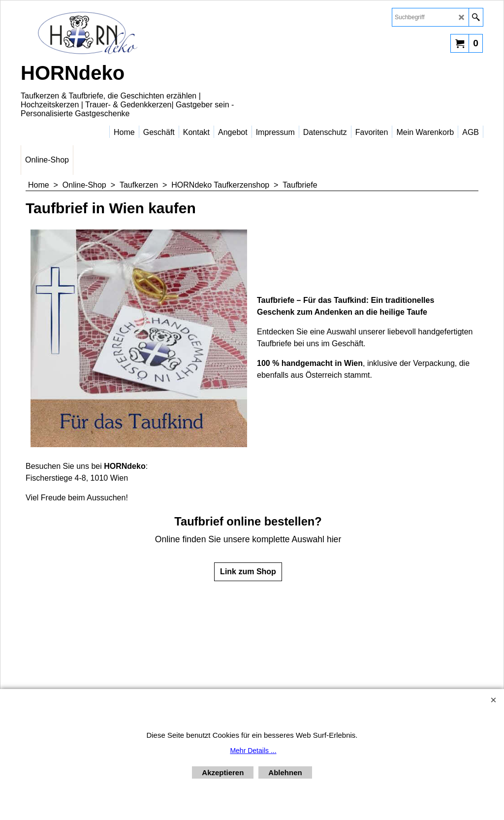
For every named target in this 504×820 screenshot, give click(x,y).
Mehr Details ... (253, 751)
